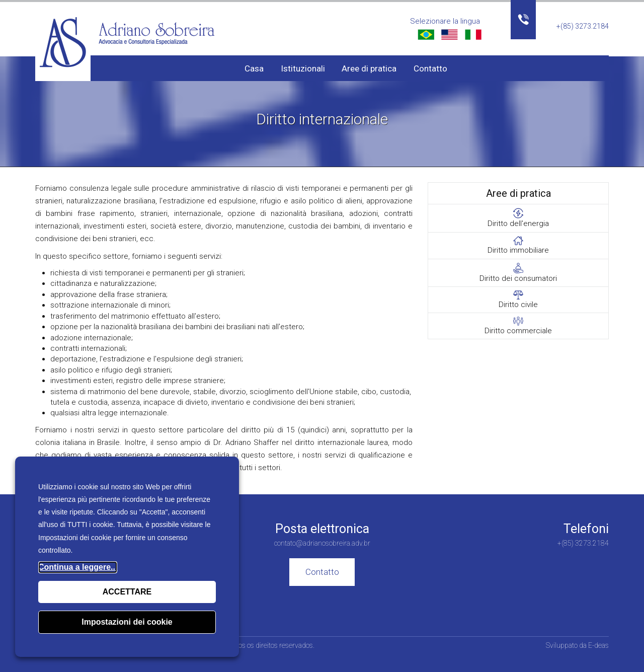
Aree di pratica (369, 68)
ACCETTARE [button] (127, 592)
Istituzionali (303, 68)
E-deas (598, 645)
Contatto (430, 68)
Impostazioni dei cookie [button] (127, 622)
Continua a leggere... (78, 567)
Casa (254, 68)
